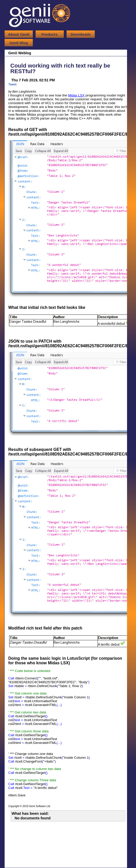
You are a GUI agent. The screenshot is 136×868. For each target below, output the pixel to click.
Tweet (12, 84)
